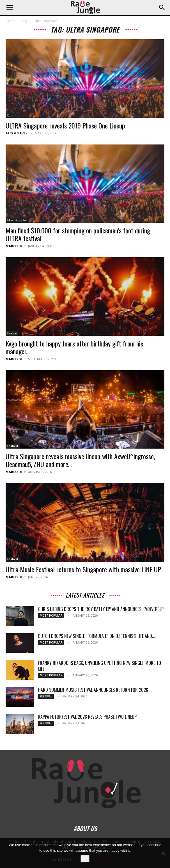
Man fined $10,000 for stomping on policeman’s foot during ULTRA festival (78, 234)
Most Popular (17, 220)
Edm (10, 115)
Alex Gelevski (17, 133)
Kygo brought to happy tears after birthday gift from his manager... (74, 347)
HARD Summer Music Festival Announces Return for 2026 (93, 690)
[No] (163, 853)
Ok (85, 859)
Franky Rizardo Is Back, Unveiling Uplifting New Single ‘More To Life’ (100, 666)
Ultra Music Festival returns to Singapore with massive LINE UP (83, 569)
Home (11, 21)
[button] (10, 8)
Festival (13, 446)
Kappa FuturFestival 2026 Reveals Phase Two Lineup (87, 717)
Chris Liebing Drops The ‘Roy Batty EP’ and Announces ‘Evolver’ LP (101, 609)
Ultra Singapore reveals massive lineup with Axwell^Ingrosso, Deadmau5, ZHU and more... (80, 460)
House (12, 333)
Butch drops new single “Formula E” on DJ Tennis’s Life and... (96, 636)
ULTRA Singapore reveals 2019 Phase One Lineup (65, 125)
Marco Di (14, 246)
